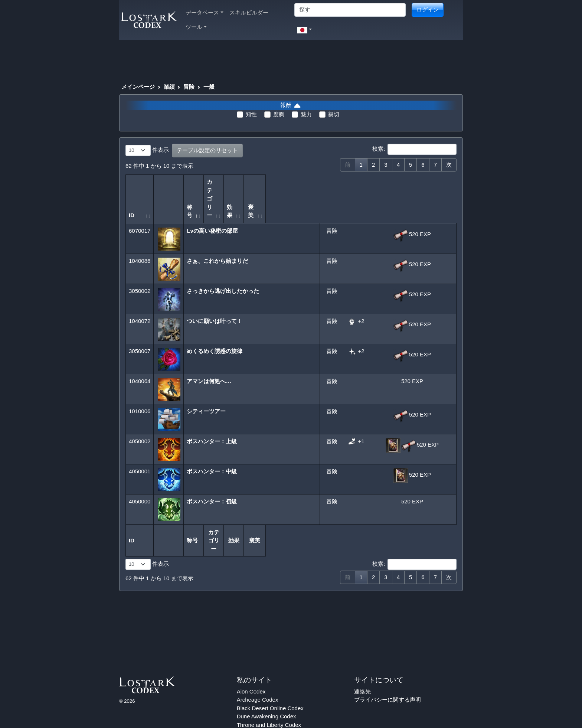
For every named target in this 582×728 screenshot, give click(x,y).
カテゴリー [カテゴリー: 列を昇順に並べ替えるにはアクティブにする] (326, 190)
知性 (251, 114)
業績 (169, 87)
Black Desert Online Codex (270, 683)
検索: (414, 149)
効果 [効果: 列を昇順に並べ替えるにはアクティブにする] (354, 198)
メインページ (138, 87)
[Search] (350, 10)
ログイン (428, 9)
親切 (334, 114)
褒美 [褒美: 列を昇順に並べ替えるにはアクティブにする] (410, 198)
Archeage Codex (258, 675)
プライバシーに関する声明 (388, 675)
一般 (209, 87)
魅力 (306, 114)
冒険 (189, 87)
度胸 (279, 114)
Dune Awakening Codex (267, 691)
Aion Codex (251, 666)
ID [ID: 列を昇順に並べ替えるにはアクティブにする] (132, 198)
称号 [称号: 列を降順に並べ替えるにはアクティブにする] (196, 198)
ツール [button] (196, 27)
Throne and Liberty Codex (269, 700)
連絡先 (362, 666)
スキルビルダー (249, 12)
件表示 (147, 150)
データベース (205, 12)
